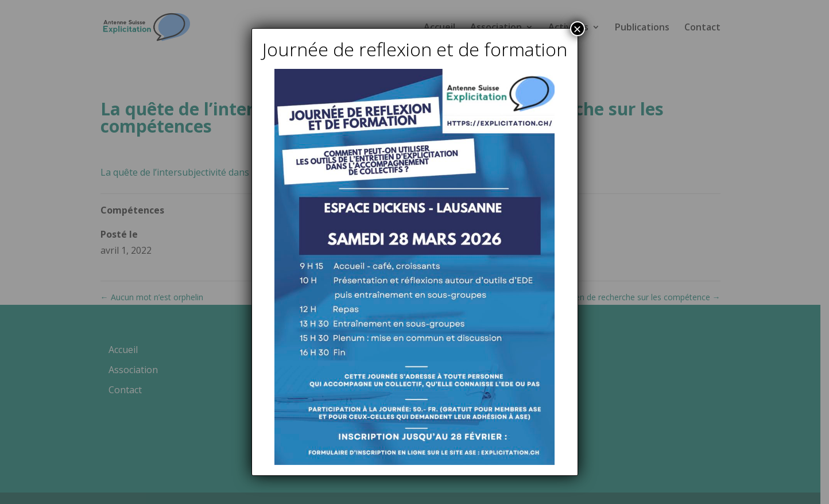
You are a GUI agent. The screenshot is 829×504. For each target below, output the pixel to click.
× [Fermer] (577, 29)
